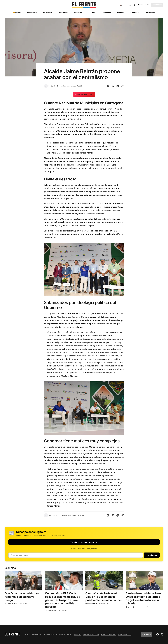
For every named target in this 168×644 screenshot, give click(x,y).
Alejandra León (93, 603)
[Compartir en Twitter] (113, 86)
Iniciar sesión (144, 5)
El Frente (68, 635)
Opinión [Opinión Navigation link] (121, 12)
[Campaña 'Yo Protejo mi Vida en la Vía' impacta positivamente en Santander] (104, 597)
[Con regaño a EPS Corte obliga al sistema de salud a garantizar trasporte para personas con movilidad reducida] (64, 601)
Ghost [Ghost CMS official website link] (61, 635)
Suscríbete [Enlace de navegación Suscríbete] (78, 635)
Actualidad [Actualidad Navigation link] (48, 12)
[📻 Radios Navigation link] (17, 12)
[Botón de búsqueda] (130, 5)
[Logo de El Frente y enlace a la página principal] (84, 5)
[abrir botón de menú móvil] (6, 5)
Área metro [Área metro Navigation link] (32, 12)
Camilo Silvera (53, 610)
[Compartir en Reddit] (118, 86)
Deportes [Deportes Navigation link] (78, 12)
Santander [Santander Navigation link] (63, 12)
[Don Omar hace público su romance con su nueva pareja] (23, 597)
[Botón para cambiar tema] (135, 5)
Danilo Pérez (56, 86)
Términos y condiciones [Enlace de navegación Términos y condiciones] (91, 635)
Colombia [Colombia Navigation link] (134, 12)
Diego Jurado (12, 603)
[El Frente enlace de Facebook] (158, 634)
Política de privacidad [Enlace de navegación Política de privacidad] (109, 635)
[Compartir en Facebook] (108, 86)
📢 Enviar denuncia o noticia (84, 94)
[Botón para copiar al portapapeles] (122, 86)
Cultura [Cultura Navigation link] (92, 12)
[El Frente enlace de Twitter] (162, 634)
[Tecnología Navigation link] (106, 12)
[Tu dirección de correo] (76, 555)
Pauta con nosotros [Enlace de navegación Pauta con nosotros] (125, 635)
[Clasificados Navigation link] (149, 12)
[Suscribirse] (157, 5)
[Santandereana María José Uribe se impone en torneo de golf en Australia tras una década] (145, 599)
